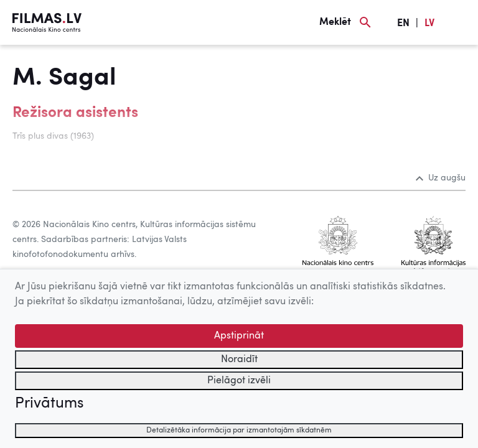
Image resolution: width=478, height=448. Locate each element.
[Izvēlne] (459, 22)
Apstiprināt (239, 336)
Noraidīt (239, 360)
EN (403, 24)
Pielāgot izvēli (239, 381)
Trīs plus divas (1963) (53, 136)
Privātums (49, 404)
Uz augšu (441, 178)
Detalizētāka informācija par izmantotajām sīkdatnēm (239, 431)
